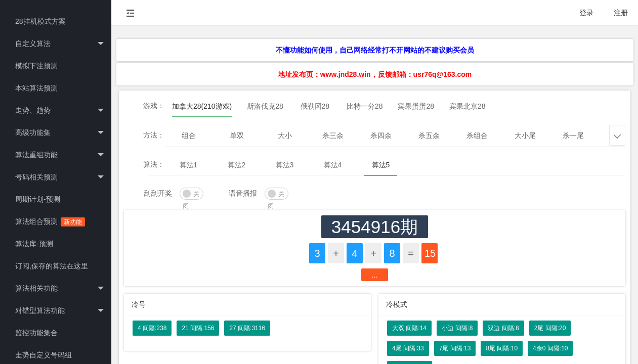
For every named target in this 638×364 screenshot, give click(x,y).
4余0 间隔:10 (550, 348)
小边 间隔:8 (457, 328)
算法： (154, 164)
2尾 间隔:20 (550, 328)
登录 (586, 13)
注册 (621, 13)
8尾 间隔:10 (502, 348)
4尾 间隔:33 (408, 348)
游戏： (154, 106)
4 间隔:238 (152, 328)
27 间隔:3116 (247, 328)
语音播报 (243, 193)
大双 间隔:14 (409, 328)
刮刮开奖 (158, 193)
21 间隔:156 (198, 328)
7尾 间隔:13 (455, 348)
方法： (154, 135)
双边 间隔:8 (503, 328)
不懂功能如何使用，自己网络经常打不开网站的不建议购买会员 (375, 50)
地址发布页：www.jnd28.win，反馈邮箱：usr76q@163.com (375, 74)
